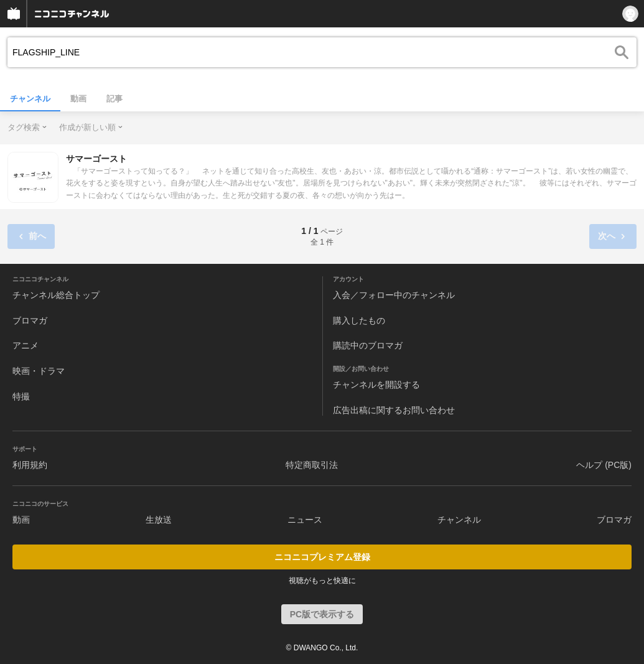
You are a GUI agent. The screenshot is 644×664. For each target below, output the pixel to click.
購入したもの (359, 320)
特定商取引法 (312, 465)
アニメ (26, 345)
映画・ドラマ (39, 371)
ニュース (305, 520)
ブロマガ (30, 320)
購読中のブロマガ (368, 345)
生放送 (159, 520)
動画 (78, 99)
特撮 (21, 396)
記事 (114, 99)
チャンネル (30, 99)
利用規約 (30, 465)
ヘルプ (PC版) (604, 465)
